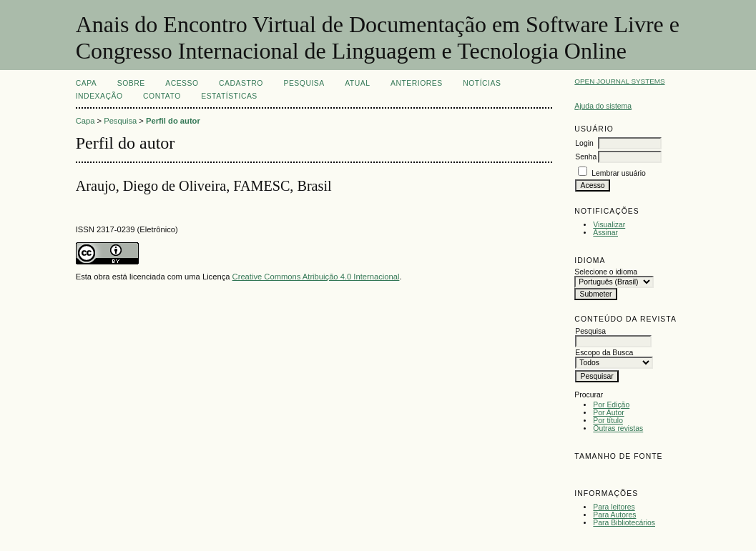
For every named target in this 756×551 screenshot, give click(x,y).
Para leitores (614, 507)
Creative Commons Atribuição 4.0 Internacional (316, 277)
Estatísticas (229, 96)
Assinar (605, 233)
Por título (608, 421)
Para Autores (614, 515)
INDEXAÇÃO (99, 96)
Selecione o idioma (606, 272)
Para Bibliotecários (624, 523)
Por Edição (611, 405)
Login (584, 143)
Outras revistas (618, 428)
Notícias (482, 83)
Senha (586, 157)
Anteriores (417, 83)
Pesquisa (304, 83)
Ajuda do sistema (603, 106)
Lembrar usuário (619, 173)
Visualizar (609, 225)
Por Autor (608, 413)
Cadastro (241, 83)
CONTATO (162, 96)
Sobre (131, 83)
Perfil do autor (173, 121)
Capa (87, 83)
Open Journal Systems (619, 81)
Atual (357, 83)
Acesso (182, 83)
